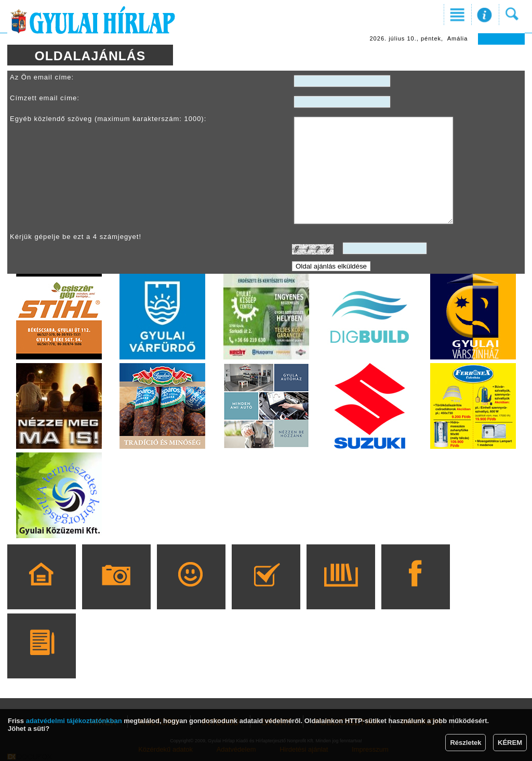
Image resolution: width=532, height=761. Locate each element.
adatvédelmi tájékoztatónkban (74, 721)
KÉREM (510, 743)
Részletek (465, 743)
